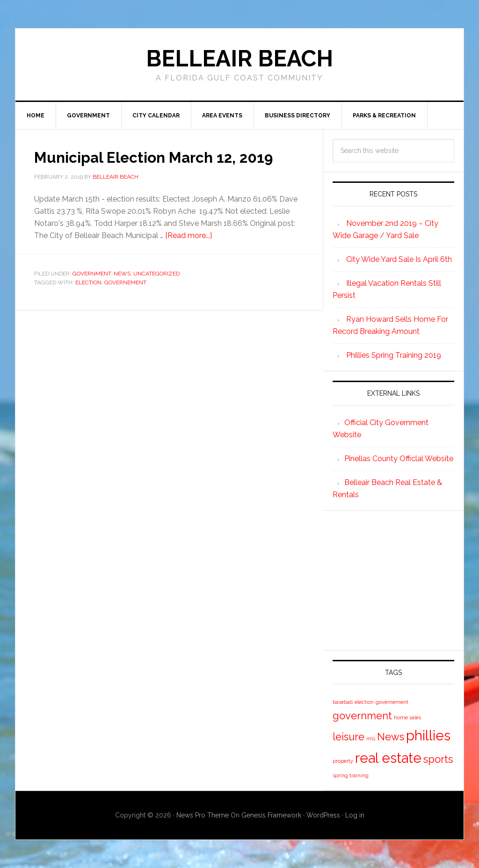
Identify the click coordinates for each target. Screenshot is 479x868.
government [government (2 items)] (362, 716)
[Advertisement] (403, 579)
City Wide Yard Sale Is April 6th (399, 259)
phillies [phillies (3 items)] (428, 735)
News (122, 290)
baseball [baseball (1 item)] (343, 702)
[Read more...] (189, 252)
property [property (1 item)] (343, 761)
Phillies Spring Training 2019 (394, 355)
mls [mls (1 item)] (371, 738)
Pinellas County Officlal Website (399, 459)
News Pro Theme (203, 815)
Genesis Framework (271, 815)
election (88, 299)
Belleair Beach (239, 58)
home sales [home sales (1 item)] (407, 717)
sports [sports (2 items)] (438, 759)
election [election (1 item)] (364, 702)
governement (125, 299)
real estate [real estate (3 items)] (388, 758)
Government (92, 290)
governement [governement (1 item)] (392, 702)
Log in (355, 815)
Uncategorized (156, 290)
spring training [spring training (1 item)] (351, 775)
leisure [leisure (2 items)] (348, 737)
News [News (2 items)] (391, 737)
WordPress (323, 815)
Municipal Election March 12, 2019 (149, 165)
